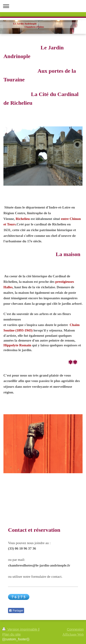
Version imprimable (20, 629)
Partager (16, 611)
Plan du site (11, 634)
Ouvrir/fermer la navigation (43, 6)
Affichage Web (73, 634)
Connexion (75, 629)
